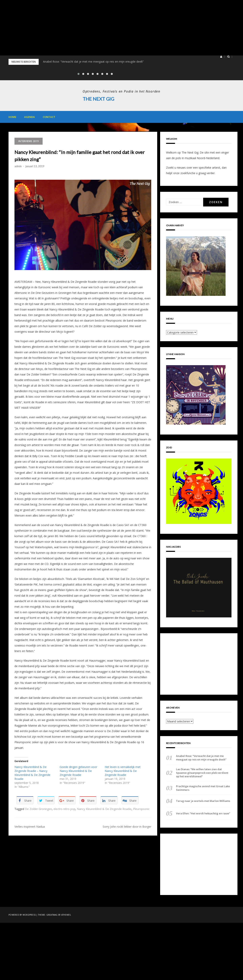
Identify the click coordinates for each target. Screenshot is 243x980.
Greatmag (52, 915)
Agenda (30, 117)
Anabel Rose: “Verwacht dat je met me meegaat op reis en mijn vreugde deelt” (93, 62)
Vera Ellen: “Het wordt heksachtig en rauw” (203, 813)
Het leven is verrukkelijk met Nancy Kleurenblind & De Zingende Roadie (123, 771)
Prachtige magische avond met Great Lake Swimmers (203, 788)
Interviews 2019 (29, 141)
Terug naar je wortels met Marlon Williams (203, 801)
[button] (221, 57)
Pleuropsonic (141, 809)
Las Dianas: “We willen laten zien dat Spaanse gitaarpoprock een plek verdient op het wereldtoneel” (202, 773)
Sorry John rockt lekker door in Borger (127, 826)
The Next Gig (99, 99)
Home (12, 117)
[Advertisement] (119, 28)
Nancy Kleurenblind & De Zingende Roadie (104, 809)
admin (18, 166)
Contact (49, 117)
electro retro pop (64, 809)
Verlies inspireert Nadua (30, 826)
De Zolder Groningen (38, 809)
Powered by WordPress (22, 915)
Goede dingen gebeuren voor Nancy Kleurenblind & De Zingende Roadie (78, 771)
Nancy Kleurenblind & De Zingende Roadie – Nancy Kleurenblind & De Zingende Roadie (32, 773)
